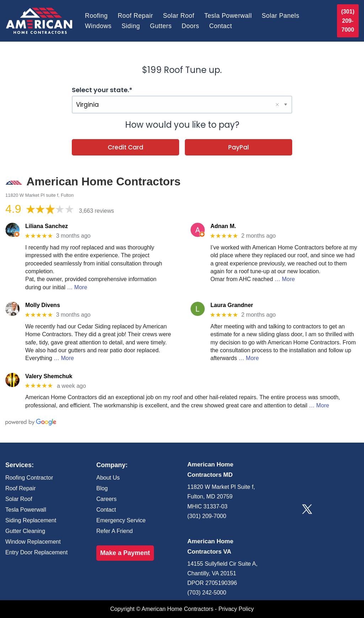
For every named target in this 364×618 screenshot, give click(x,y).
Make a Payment (125, 553)
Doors (190, 26)
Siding (131, 26)
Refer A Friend (114, 531)
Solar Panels (280, 16)
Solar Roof (179, 16)
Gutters (161, 26)
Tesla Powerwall (228, 16)
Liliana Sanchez (47, 226)
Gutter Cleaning (25, 531)
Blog (102, 488)
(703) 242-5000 (207, 593)
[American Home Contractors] (39, 21)
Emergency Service (121, 520)
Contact (220, 26)
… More (77, 287)
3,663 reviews (97, 211)
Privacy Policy (236, 609)
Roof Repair (135, 16)
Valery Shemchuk (49, 376)
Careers (106, 499)
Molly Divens (43, 305)
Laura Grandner (232, 305)
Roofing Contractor (29, 478)
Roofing (96, 16)
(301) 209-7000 (348, 21)
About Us (108, 478)
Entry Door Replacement (36, 552)
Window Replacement (33, 542)
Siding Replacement (31, 520)
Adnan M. (223, 226)
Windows (98, 26)
